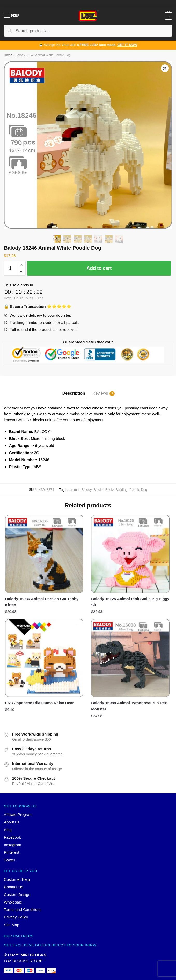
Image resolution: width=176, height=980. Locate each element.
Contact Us (13, 887)
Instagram (13, 845)
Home (8, 55)
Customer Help (17, 879)
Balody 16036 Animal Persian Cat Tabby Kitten (42, 602)
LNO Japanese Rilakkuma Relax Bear (39, 703)
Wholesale (13, 902)
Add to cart (99, 268)
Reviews (100, 394)
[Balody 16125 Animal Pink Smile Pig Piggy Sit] (130, 554)
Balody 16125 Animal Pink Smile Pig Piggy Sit (130, 602)
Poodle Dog (138, 490)
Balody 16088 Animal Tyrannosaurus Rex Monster (129, 706)
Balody (87, 490)
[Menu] (7, 16)
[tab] (74, 389)
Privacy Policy (16, 917)
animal (75, 490)
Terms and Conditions (23, 910)
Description (74, 393)
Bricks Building (116, 490)
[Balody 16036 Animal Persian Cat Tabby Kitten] (44, 554)
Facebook (12, 837)
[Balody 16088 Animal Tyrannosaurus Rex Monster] (130, 658)
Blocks (98, 490)
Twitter (10, 860)
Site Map (12, 925)
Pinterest (12, 852)
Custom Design (17, 895)
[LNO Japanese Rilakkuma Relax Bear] (44, 658)
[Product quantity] (10, 268)
